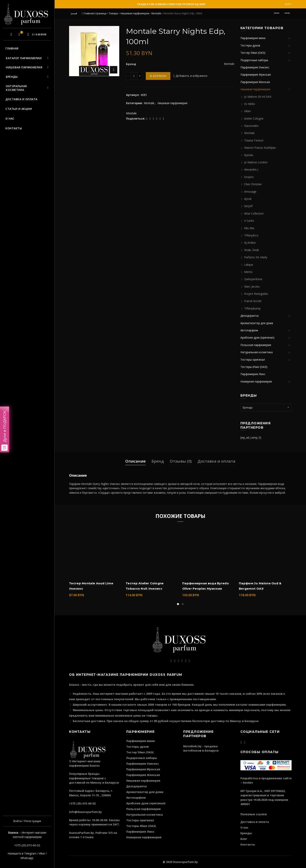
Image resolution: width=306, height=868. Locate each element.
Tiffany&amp (252, 308)
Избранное (21, 33)
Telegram (30, 853)
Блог (288, 4)
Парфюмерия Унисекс (255, 67)
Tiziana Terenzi (254, 140)
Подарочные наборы (254, 60)
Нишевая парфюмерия (24, 67)
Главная (12, 48)
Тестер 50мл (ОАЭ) (253, 53)
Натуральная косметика (16, 88)
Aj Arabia (250, 243)
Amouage (250, 192)
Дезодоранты (250, 316)
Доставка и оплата (21, 99)
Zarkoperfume (253, 279)
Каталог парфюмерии (24, 58)
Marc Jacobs (252, 287)
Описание (135, 461)
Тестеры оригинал (253, 360)
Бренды (12, 77)
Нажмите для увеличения (114, 70)
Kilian (247, 111)
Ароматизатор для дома (257, 323)
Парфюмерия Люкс (253, 374)
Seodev (248, 783)
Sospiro (249, 177)
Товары (113, 13)
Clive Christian (253, 184)
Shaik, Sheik (252, 250)
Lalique (249, 265)
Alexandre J (251, 169)
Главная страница (95, 13)
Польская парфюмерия (256, 345)
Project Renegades (256, 294)
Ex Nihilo (250, 104)
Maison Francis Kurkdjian (260, 148)
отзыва (88, 837)
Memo (248, 272)
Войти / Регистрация (27, 821)
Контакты (14, 128)
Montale (156, 13)
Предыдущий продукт (277, 13)
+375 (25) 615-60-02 (27, 845)
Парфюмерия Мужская (256, 75)
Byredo (249, 155)
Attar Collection (254, 213)
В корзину (158, 76)
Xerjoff (248, 206)
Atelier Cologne (254, 118)
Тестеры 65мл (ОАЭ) (254, 367)
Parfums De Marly (256, 257)
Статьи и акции (19, 109)
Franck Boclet (253, 301)
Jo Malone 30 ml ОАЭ (258, 97)
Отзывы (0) (181, 461)
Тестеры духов (250, 45)
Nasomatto (251, 126)
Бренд (158, 461)
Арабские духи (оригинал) (257, 337)
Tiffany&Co (251, 235)
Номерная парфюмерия (256, 381)
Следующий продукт (287, 13)
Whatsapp (27, 858)
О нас (10, 118)
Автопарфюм (249, 330)
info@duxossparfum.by (85, 812)
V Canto (249, 221)
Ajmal (248, 199)
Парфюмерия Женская (255, 82)
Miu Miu (249, 228)
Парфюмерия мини (253, 38)
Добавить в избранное (192, 76)
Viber (42, 853)
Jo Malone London (256, 162)
